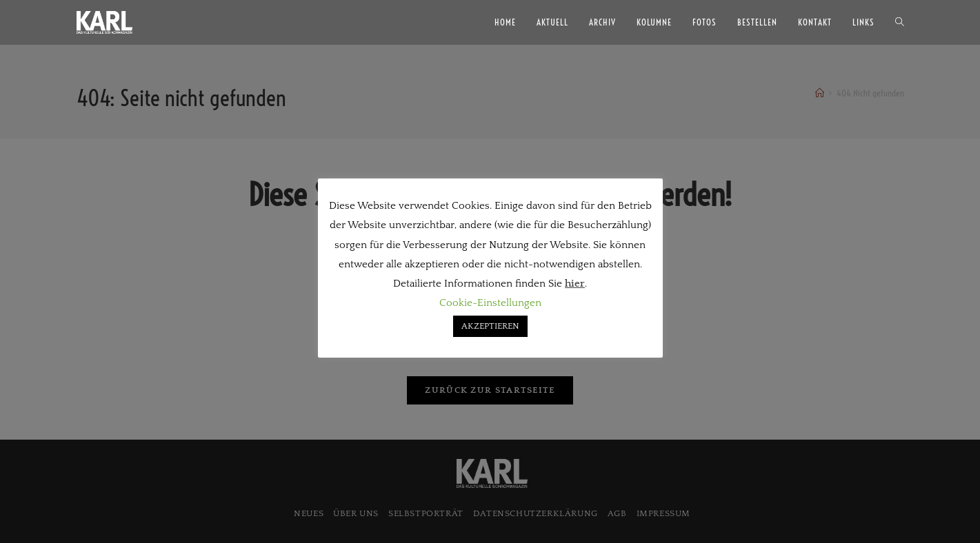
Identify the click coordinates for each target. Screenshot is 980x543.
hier (575, 284)
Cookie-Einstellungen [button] (490, 303)
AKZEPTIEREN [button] (490, 326)
